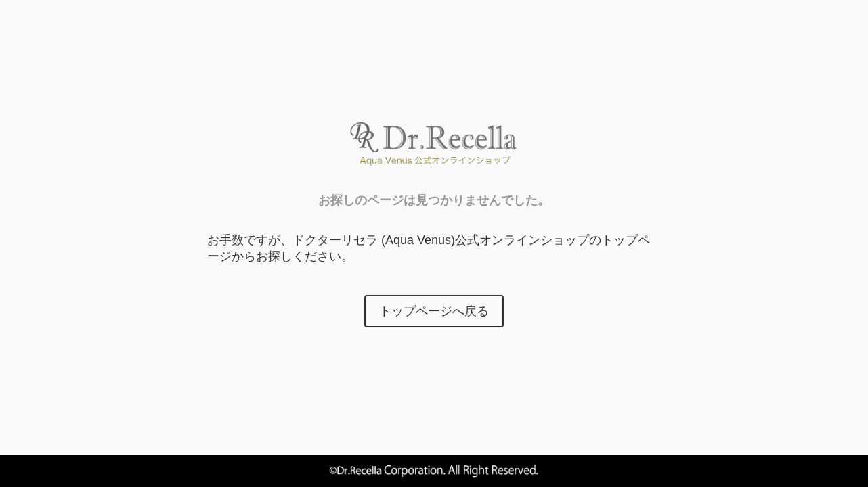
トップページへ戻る (434, 311)
